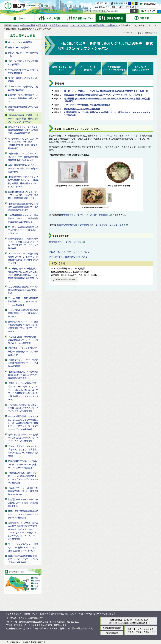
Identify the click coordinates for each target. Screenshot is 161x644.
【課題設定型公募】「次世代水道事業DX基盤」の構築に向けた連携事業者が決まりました (23, 375)
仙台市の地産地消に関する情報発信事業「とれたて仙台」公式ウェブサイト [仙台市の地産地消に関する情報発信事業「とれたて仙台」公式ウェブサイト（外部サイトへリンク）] (91, 225)
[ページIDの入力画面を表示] (97, 11)
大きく (121, 7)
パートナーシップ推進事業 (20, 42)
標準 (126, 3)
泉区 (35, 589)
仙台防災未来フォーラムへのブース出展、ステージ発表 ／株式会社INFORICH (23, 503)
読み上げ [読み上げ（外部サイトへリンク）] (103, 3)
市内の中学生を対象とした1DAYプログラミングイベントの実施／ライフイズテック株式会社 (23, 464)
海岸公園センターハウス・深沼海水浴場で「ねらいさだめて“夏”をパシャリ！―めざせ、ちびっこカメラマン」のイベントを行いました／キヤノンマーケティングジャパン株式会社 (23, 531)
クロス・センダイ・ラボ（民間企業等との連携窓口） (94, 25)
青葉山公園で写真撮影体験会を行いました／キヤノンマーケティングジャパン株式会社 (23, 514)
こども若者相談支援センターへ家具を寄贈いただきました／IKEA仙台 (23, 290)
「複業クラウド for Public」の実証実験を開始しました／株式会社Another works (23, 491)
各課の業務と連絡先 (112, 628)
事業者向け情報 (28, 25)
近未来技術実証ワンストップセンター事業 (114, 68)
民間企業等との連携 (59, 25)
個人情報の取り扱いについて (64, 614)
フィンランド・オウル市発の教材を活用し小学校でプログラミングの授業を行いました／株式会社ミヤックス (23, 258)
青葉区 (36, 578)
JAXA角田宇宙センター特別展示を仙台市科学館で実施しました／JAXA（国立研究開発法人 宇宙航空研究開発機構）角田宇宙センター (23, 275)
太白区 (36, 586)
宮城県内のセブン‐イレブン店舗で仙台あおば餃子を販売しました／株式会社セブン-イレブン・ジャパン (23, 326)
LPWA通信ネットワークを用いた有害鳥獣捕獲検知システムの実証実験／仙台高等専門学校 (23, 130)
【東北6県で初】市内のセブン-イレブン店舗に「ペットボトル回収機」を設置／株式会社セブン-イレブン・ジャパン (23, 182)
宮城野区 (37, 581)
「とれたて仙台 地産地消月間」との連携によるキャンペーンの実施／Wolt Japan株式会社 (23, 340)
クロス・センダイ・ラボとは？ (62, 68)
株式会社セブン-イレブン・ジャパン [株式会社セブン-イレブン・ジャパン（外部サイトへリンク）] (66, 242)
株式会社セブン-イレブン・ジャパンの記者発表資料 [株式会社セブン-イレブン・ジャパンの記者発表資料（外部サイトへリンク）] (85, 215)
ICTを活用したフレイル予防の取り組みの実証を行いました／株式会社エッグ (23, 351)
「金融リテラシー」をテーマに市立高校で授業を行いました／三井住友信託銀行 (23, 363)
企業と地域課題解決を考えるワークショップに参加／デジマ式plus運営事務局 (23, 168)
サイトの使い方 (15, 614)
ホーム (16, 25)
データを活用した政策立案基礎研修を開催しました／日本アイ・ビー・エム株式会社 (23, 301)
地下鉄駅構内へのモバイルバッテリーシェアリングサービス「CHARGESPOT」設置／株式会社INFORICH (23, 143)
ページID (101, 11)
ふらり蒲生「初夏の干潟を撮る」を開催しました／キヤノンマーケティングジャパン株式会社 (23, 408)
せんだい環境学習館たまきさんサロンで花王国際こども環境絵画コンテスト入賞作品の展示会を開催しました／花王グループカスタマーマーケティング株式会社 (23, 423)
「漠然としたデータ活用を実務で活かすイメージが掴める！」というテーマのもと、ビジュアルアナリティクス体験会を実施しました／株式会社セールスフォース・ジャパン (23, 391)
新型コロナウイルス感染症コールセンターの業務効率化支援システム (23, 98)
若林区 (36, 583)
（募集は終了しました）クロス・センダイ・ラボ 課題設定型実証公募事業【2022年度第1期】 (23, 157)
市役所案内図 (112, 633)
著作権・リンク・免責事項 (36, 614)
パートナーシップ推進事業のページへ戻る (68, 257)
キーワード (90, 11)
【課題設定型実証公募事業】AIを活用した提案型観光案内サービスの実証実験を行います (23, 207)
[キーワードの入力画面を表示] (85, 11)
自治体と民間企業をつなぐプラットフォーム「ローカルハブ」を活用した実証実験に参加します (23, 195)
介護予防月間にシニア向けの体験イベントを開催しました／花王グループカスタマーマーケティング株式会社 (23, 243)
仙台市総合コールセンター (122, 620)
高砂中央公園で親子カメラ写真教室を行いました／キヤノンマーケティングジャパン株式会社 (23, 438)
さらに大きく (131, 7)
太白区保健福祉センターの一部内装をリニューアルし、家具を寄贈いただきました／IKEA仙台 (23, 218)
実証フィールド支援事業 (19, 47)
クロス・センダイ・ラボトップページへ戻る (69, 252)
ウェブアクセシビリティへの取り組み (96, 614)
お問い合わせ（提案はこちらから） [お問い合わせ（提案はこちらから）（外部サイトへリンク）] (140, 68)
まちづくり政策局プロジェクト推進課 (68, 268)
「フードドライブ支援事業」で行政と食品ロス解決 (23, 88)
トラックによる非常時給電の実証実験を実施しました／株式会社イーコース (23, 313)
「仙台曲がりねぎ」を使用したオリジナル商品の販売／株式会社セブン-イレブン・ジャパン (23, 118)
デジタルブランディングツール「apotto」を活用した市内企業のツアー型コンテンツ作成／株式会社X (23, 451)
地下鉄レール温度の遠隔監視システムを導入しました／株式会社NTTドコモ (23, 230)
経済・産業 (42, 25)
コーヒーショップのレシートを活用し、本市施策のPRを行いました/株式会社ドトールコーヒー (23, 547)
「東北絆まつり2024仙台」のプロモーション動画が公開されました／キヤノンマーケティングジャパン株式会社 (23, 478)
